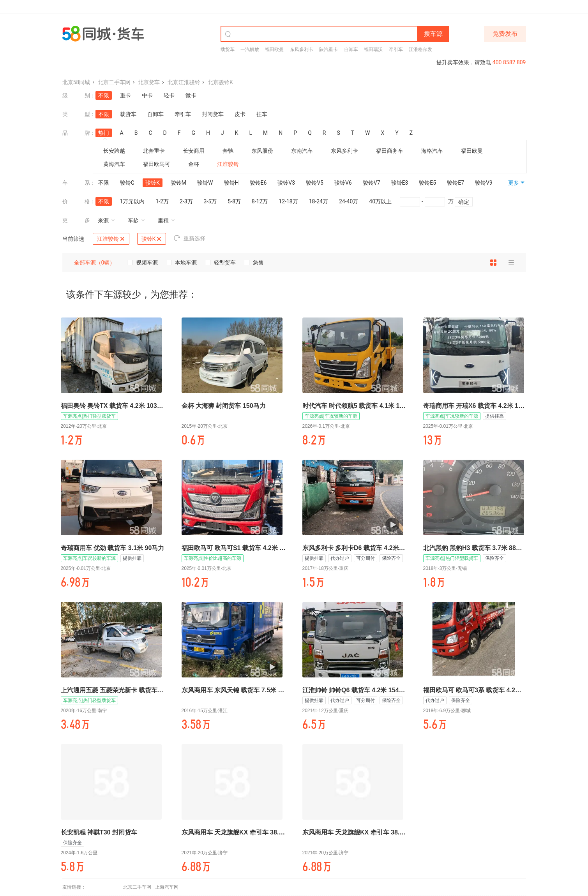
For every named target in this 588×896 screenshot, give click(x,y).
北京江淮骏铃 (184, 82)
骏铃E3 (400, 183)
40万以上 (380, 201)
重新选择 (190, 238)
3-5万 (210, 201)
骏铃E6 (258, 183)
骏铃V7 (372, 183)
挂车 (262, 114)
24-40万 (349, 201)
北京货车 (149, 82)
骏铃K (153, 183)
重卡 (125, 95)
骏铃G (127, 183)
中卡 (147, 95)
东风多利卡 (302, 49)
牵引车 (396, 49)
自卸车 (351, 49)
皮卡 (240, 114)
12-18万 (288, 201)
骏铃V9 (484, 183)
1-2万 (162, 201)
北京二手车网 (114, 82)
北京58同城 (76, 82)
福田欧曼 (274, 49)
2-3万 (186, 201)
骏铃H (231, 183)
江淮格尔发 (420, 49)
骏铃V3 (286, 183)
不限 (104, 95)
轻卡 (169, 95)
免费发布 (505, 34)
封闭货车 (213, 114)
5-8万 (234, 201)
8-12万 (260, 201)
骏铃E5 (427, 183)
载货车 (228, 49)
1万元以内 (132, 201)
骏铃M (178, 183)
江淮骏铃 (111, 239)
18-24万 (319, 201)
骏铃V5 (315, 183)
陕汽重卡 (328, 49)
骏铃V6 (343, 183)
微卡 (191, 95)
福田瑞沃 (373, 49)
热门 (104, 133)
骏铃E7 (456, 183)
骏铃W (205, 183)
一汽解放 (250, 49)
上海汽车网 (167, 887)
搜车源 (433, 34)
